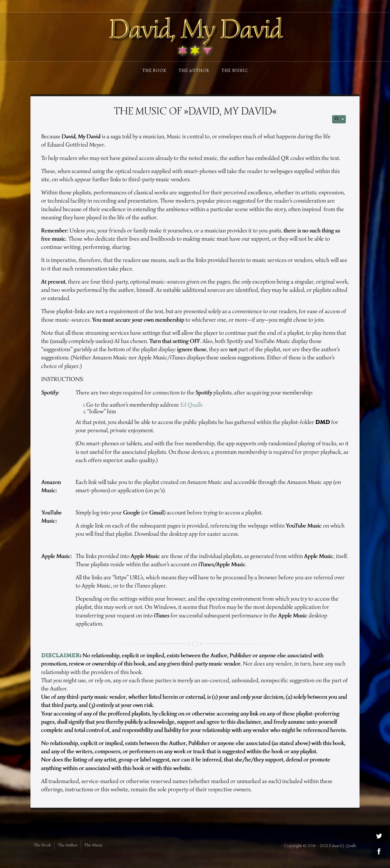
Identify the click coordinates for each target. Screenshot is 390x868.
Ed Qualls (191, 405)
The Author (194, 70)
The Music (235, 70)
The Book (154, 70)
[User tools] (339, 119)
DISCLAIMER (60, 655)
